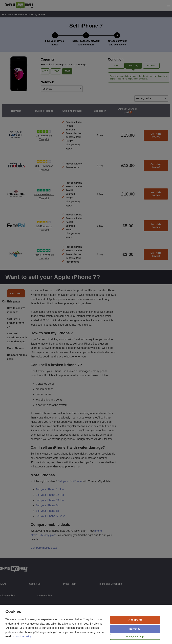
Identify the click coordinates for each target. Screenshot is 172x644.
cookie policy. (24, 636)
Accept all (135, 620)
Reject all (135, 629)
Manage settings (135, 637)
